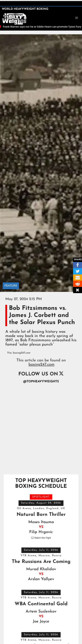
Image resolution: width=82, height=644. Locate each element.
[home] (14, 19)
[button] (77, 18)
